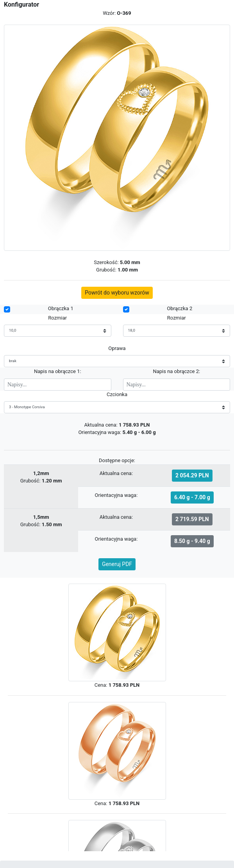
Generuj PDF (117, 564)
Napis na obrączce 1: (58, 371)
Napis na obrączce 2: (176, 371)
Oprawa (117, 348)
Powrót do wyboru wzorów (117, 293)
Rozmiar (57, 318)
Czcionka (117, 394)
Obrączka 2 (180, 308)
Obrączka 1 (61, 308)
